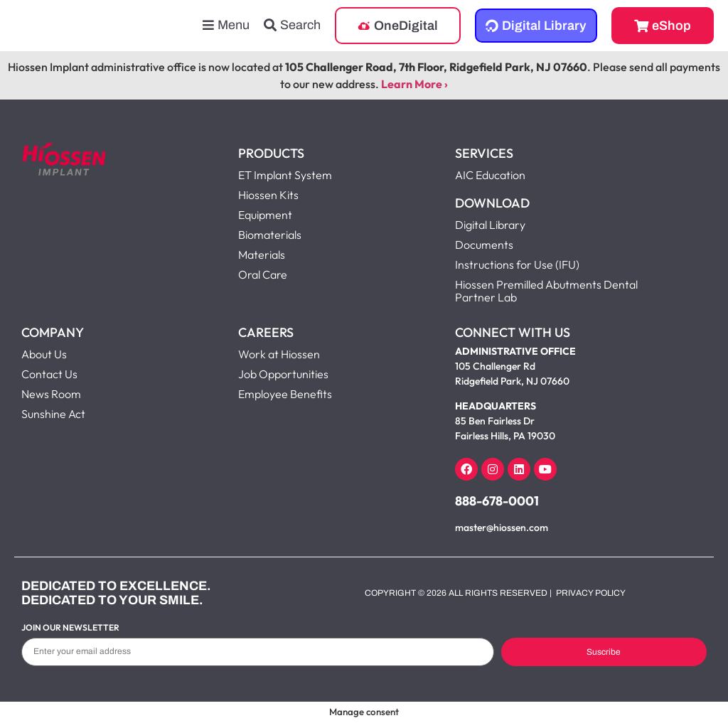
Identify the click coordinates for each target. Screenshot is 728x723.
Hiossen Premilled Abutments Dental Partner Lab (546, 291)
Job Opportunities (283, 374)
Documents (484, 245)
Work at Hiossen (279, 354)
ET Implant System (285, 175)
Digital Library (490, 225)
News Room (51, 394)
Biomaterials (270, 235)
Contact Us (49, 374)
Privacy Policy (591, 593)
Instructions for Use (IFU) (517, 264)
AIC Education (490, 175)
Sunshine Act (53, 414)
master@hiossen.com (502, 527)
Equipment (265, 215)
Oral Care (263, 274)
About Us (44, 354)
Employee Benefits (285, 394)
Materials (262, 255)
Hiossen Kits (268, 195)
